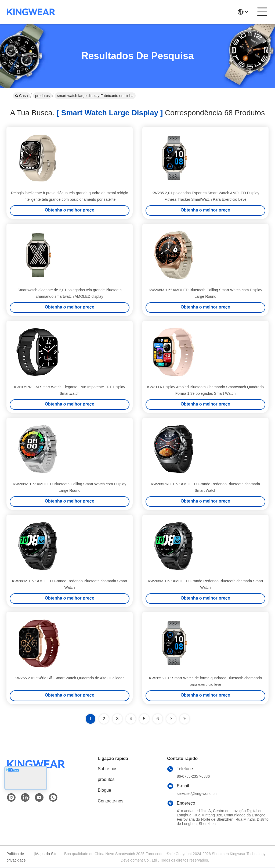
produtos (42, 96)
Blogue (104, 792)
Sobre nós (108, 770)
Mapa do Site (46, 855)
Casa (21, 96)
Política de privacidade (16, 858)
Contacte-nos (111, 802)
